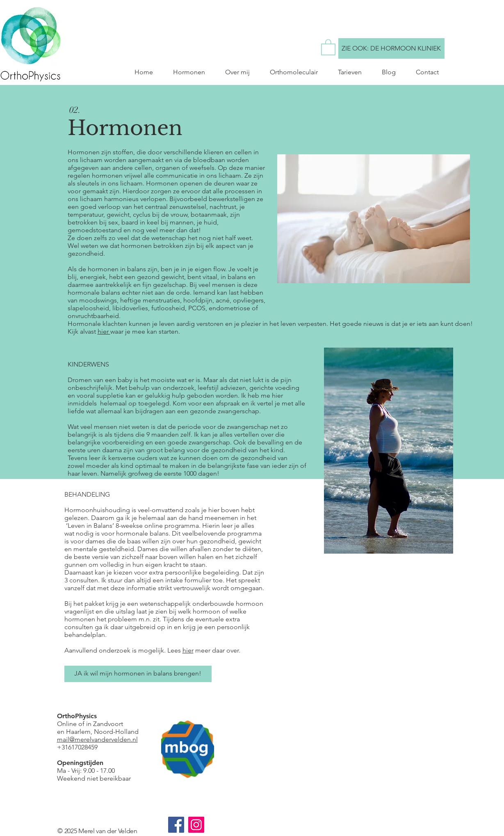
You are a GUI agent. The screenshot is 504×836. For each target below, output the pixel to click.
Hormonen (125, 128)
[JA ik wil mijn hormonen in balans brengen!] (138, 674)
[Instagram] (196, 825)
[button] (328, 47)
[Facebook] (176, 825)
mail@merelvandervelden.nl (97, 739)
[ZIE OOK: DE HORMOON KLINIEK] (391, 48)
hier (104, 331)
